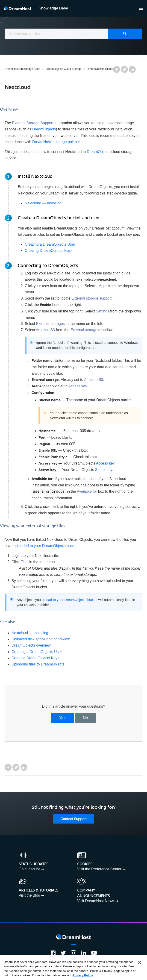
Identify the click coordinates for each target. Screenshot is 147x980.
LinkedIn (132, 69)
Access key (105, 463)
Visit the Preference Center (99, 869)
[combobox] (73, 34)
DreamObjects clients (100, 69)
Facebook (117, 69)
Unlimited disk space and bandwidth (41, 639)
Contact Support (73, 819)
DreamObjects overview (31, 645)
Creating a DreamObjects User (50, 244)
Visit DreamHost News (96, 900)
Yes (62, 718)
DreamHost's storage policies (56, 142)
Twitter (124, 69)
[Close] (140, 962)
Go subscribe (29, 869)
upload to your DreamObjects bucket (69, 599)
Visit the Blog (29, 895)
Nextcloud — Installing (43, 203)
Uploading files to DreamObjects (38, 664)
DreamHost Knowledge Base (22, 69)
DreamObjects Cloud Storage (63, 69)
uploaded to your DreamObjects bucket (46, 545)
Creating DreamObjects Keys (49, 251)
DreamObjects (44, 129)
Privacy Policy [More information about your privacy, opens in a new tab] (83, 975)
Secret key (104, 470)
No (86, 718)
